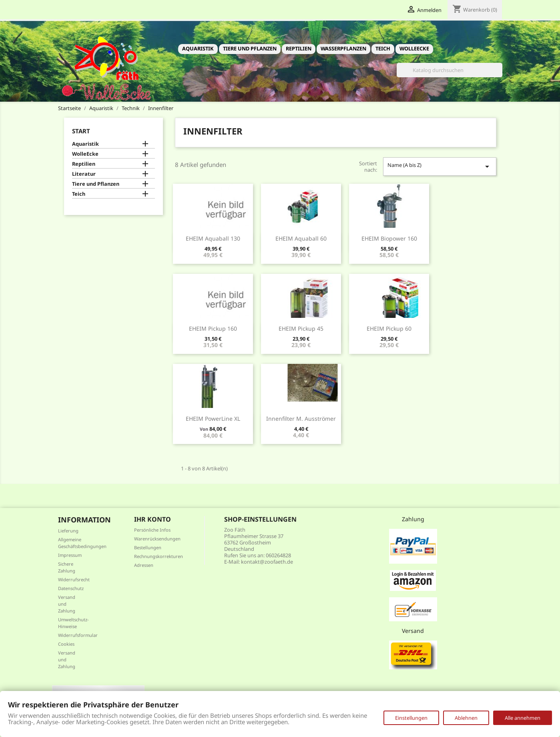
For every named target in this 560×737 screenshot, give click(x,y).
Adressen (144, 565)
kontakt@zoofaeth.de (267, 562)
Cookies (66, 644)
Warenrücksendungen (157, 539)
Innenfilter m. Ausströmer (301, 419)
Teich (383, 48)
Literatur (84, 174)
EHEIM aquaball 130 (213, 238)
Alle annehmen (523, 718)
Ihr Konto (153, 519)
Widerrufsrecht (74, 579)
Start (81, 131)
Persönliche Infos (152, 530)
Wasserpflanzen (343, 48)
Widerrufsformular (78, 635)
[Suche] (450, 70)
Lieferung (68, 531)
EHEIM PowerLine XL (213, 419)
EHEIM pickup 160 (213, 328)
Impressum (70, 555)
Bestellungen (148, 547)
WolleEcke (414, 48)
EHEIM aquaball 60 (301, 238)
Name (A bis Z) (440, 166)
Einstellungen (411, 718)
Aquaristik (198, 48)
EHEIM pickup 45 (301, 328)
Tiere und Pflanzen (250, 48)
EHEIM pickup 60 (389, 328)
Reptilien (299, 48)
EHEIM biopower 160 (389, 238)
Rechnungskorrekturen (159, 556)
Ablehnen (466, 718)
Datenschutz (71, 588)
